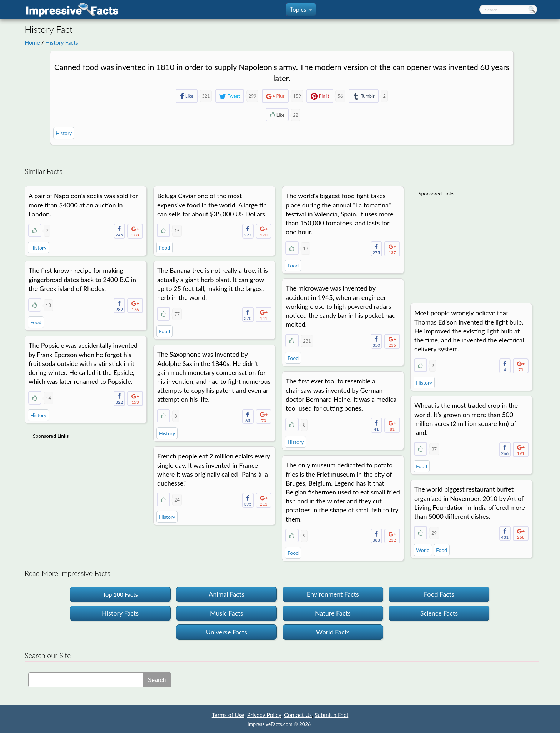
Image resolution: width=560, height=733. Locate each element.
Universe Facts (227, 632)
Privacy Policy (264, 715)
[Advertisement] (472, 245)
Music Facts (227, 613)
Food (164, 248)
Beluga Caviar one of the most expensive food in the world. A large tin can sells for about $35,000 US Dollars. (212, 205)
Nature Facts (333, 613)
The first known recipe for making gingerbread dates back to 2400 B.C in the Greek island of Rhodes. (82, 279)
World (423, 550)
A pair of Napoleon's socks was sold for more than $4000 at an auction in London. (83, 205)
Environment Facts (333, 594)
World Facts (333, 632)
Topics (301, 11)
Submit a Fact (332, 715)
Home (32, 42)
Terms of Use (228, 715)
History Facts (62, 42)
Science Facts (439, 613)
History (64, 133)
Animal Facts (226, 594)
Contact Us (298, 715)
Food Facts (439, 594)
